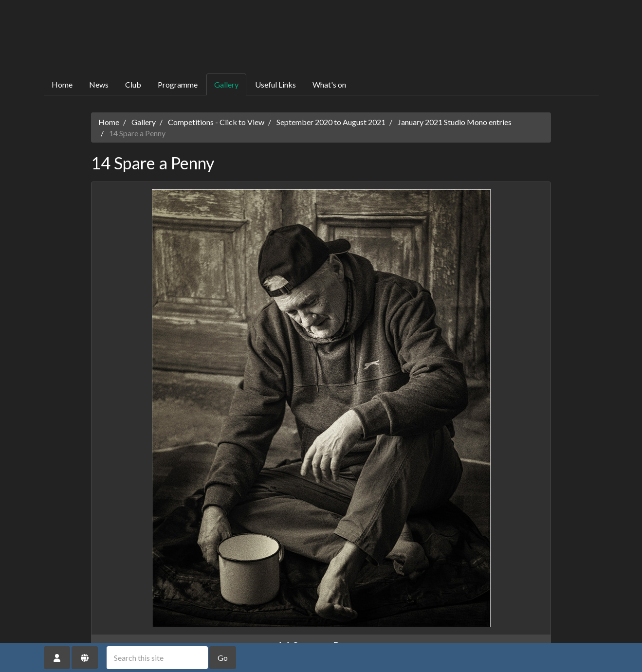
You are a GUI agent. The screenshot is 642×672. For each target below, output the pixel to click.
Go (223, 658)
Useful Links (275, 84)
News (99, 84)
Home (62, 84)
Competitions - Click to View (216, 122)
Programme (178, 84)
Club (133, 84)
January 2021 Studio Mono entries (455, 122)
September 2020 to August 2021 (331, 122)
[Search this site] (157, 658)
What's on (329, 84)
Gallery (226, 84)
